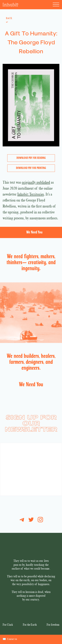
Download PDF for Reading (31, 158)
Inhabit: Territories (31, 195)
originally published (36, 183)
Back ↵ (9, 21)
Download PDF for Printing (31, 168)
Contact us (10, 639)
